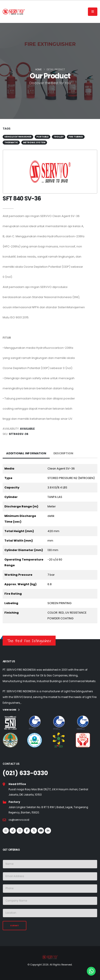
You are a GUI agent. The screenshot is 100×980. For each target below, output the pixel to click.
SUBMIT (15, 925)
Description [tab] (63, 453)
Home (38, 70)
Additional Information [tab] (26, 453)
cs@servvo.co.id (19, 820)
